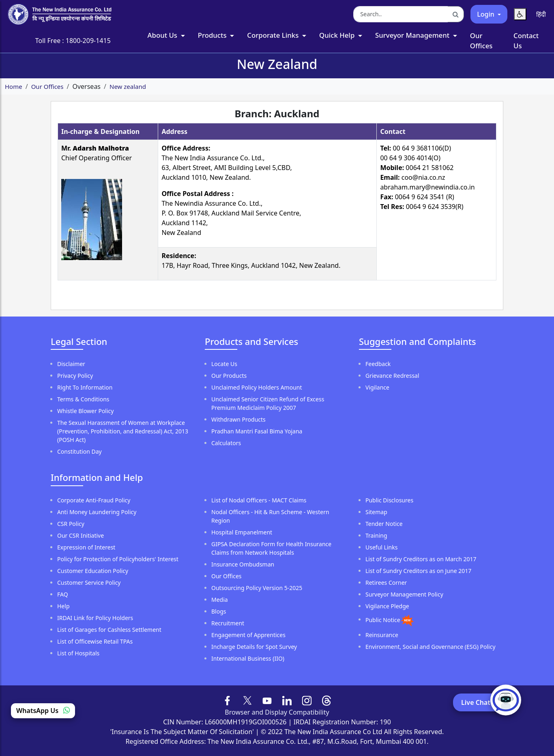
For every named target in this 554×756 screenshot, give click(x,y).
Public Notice (383, 619)
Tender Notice (384, 524)
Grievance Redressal (392, 376)
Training (376, 535)
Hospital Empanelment (242, 532)
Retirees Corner (386, 583)
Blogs (219, 611)
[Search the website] (401, 14)
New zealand (128, 86)
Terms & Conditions (83, 399)
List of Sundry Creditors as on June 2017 (418, 571)
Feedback (378, 364)
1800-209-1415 (88, 41)
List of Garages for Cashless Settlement (109, 630)
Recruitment (228, 623)
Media (220, 600)
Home (14, 86)
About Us (163, 35)
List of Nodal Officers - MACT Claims (259, 500)
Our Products (229, 376)
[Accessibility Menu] (520, 14)
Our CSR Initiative (81, 535)
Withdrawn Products (238, 419)
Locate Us (224, 364)
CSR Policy (71, 524)
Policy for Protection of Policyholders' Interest (118, 559)
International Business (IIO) (248, 658)
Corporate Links (274, 35)
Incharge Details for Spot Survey (254, 647)
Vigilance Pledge (387, 606)
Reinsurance (382, 635)
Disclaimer (71, 364)
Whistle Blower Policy (85, 411)
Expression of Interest (86, 547)
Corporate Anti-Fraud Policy (94, 500)
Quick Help (338, 35)
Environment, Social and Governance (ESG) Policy (431, 647)
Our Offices (481, 41)
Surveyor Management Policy (404, 594)
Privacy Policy (75, 376)
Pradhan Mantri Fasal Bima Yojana (257, 431)
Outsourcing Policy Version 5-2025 (257, 588)
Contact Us (526, 41)
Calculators (226, 443)
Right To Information (85, 387)
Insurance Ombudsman (243, 564)
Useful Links (381, 547)
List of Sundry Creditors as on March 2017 (421, 559)
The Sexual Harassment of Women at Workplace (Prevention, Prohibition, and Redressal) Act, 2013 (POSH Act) (123, 431)
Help (63, 606)
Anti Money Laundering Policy (97, 512)
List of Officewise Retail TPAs (95, 641)
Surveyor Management (413, 35)
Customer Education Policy (93, 571)
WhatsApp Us (43, 711)
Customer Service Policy (89, 583)
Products (213, 35)
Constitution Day (79, 451)
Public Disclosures (389, 500)
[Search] (456, 14)
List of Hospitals (78, 653)
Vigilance (377, 387)
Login (486, 14)
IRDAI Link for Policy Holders (95, 618)
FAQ (63, 594)
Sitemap (376, 512)
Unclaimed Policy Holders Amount (257, 387)
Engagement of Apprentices (248, 635)
